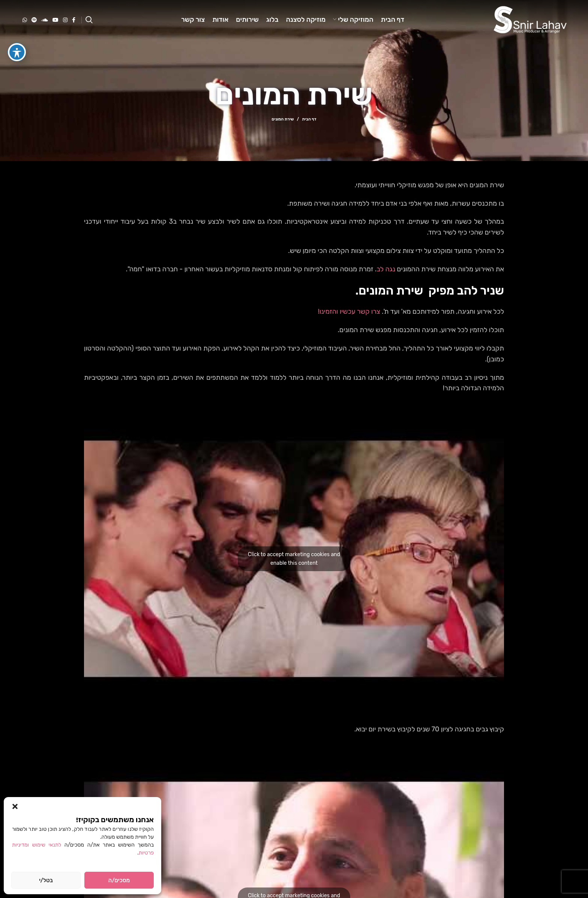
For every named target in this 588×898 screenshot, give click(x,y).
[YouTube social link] (55, 20)
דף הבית (309, 119)
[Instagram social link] (65, 20)
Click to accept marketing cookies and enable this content (294, 559)
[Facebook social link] (74, 20)
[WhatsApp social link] (25, 20)
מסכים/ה (119, 880)
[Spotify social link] (34, 20)
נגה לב (386, 269)
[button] (15, 806)
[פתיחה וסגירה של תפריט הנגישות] (17, 38)
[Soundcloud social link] (45, 20)
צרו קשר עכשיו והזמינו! (349, 311)
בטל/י (46, 880)
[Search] (89, 20)
